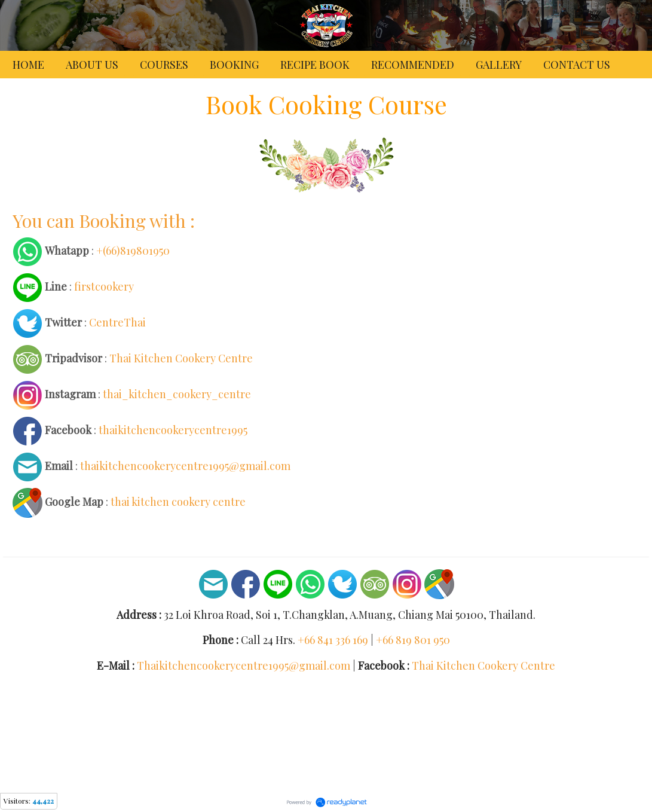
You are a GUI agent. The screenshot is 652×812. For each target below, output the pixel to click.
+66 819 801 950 (413, 640)
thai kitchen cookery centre (178, 501)
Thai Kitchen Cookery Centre (181, 358)
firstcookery (104, 286)
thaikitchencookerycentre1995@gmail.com (185, 465)
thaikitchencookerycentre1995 (173, 429)
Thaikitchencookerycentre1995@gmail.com (244, 666)
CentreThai (117, 322)
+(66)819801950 (133, 250)
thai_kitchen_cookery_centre (177, 393)
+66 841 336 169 (333, 640)
